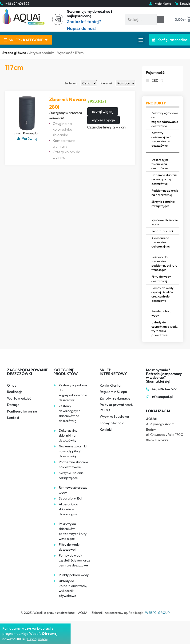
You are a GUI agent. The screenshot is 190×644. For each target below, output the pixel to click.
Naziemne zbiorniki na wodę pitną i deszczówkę (164, 179)
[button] (141, 40)
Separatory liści (162, 231)
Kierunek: (107, 83)
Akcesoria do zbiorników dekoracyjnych (161, 242)
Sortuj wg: (71, 83)
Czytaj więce (37, 639)
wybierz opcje (103, 120)
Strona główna (14, 53)
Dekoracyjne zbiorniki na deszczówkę (160, 164)
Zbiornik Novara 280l (68, 103)
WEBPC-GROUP (157, 613)
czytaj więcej (103, 111)
